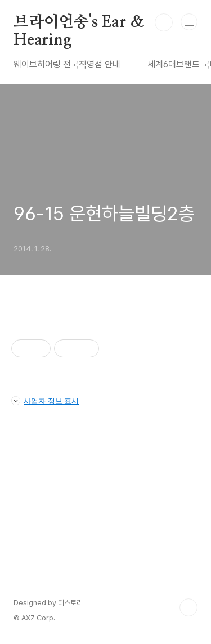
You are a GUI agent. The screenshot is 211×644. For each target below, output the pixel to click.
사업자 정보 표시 (45, 401)
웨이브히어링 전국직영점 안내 (67, 64)
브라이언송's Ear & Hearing (79, 23)
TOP (188, 607)
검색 (164, 22)
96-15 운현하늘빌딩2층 (104, 214)
